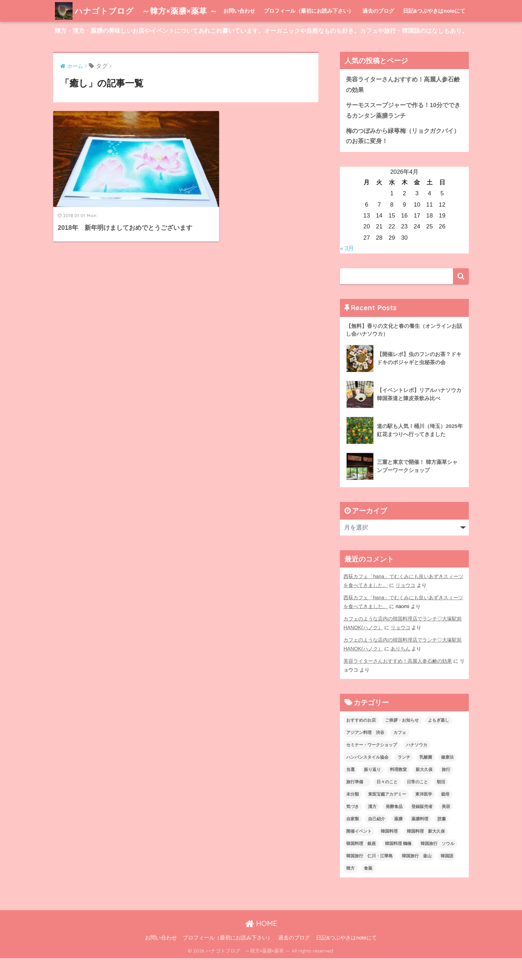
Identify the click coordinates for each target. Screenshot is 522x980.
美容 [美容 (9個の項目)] (446, 828)
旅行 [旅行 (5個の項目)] (446, 791)
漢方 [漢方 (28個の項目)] (372, 828)
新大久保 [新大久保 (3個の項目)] (424, 791)
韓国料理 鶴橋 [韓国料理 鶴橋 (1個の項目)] (398, 865)
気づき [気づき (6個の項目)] (353, 828)
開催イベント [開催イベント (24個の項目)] (359, 853)
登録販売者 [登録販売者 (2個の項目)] (422, 828)
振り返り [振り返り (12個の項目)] (372, 791)
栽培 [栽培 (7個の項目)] (445, 816)
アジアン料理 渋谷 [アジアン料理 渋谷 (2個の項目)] (365, 754)
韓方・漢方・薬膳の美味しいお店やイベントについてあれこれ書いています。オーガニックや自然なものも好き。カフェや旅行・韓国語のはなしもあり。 (261, 53)
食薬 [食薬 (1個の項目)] (368, 890)
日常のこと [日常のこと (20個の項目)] (417, 804)
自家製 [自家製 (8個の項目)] (353, 841)
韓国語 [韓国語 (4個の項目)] (447, 878)
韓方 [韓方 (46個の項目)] (350, 890)
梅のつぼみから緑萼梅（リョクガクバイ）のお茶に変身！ (403, 158)
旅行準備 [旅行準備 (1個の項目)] (357, 804)
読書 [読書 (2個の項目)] (442, 841)
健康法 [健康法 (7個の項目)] (447, 779)
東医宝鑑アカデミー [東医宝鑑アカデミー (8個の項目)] (387, 816)
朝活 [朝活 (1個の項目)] (441, 804)
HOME (261, 945)
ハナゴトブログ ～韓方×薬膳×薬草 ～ (139, 11)
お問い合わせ (239, 33)
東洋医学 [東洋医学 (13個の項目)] (424, 816)
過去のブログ (378, 33)
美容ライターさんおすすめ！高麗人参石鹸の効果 (403, 106)
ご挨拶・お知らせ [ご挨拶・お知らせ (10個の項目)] (402, 742)
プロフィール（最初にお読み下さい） (309, 33)
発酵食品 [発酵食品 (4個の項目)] (394, 828)
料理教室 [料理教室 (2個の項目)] (398, 791)
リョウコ (405, 607)
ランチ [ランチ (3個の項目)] (404, 779)
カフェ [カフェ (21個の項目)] (400, 754)
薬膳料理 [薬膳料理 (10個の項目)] (420, 841)
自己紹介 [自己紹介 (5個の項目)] (377, 841)
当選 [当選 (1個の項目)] (350, 791)
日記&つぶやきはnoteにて (434, 33)
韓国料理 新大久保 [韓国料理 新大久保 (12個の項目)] (426, 853)
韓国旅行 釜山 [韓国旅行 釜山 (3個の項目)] (417, 878)
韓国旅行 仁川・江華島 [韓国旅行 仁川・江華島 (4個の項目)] (369, 878)
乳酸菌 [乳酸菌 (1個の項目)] (426, 779)
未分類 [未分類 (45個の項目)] (353, 816)
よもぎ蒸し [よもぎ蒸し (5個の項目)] (439, 742)
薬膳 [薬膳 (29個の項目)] (398, 841)
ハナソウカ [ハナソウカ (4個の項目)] (417, 767)
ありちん (400, 670)
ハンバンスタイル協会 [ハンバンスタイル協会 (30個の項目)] (367, 779)
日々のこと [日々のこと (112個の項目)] (387, 804)
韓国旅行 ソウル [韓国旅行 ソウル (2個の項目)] (437, 865)
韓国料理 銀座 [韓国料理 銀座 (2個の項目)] (361, 865)
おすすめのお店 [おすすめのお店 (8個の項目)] (361, 742)
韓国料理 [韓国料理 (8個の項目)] (389, 853)
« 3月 (347, 270)
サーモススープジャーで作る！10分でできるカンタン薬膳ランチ (403, 132)
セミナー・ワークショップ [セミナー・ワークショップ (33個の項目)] (372, 767)
